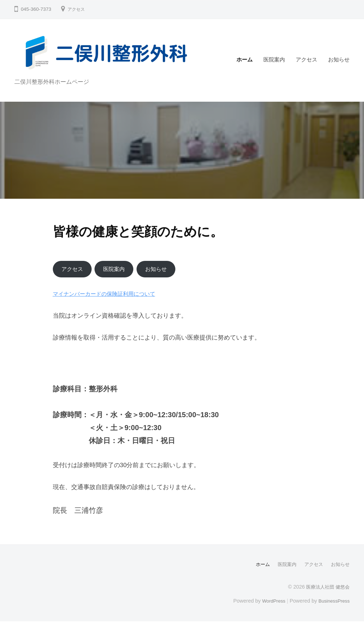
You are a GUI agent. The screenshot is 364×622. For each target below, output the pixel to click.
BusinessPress (333, 602)
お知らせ (339, 59)
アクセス (78, 9)
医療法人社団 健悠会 (326, 588)
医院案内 (274, 59)
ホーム (245, 59)
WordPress (269, 602)
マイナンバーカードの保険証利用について (111, 295)
